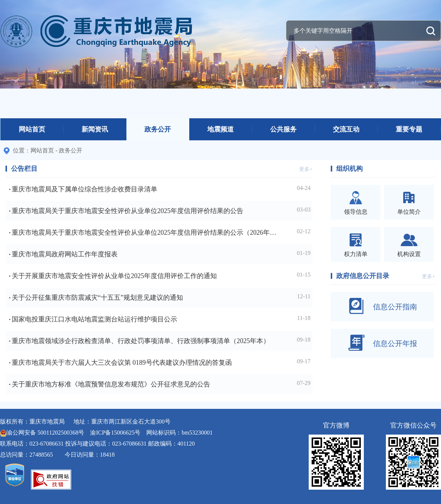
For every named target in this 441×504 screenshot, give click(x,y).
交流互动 (346, 129)
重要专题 (409, 129)
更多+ (306, 169)
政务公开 (158, 129)
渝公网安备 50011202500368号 (45, 433)
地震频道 (220, 129)
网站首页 (32, 129)
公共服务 (283, 129)
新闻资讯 (95, 129)
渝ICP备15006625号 (115, 433)
